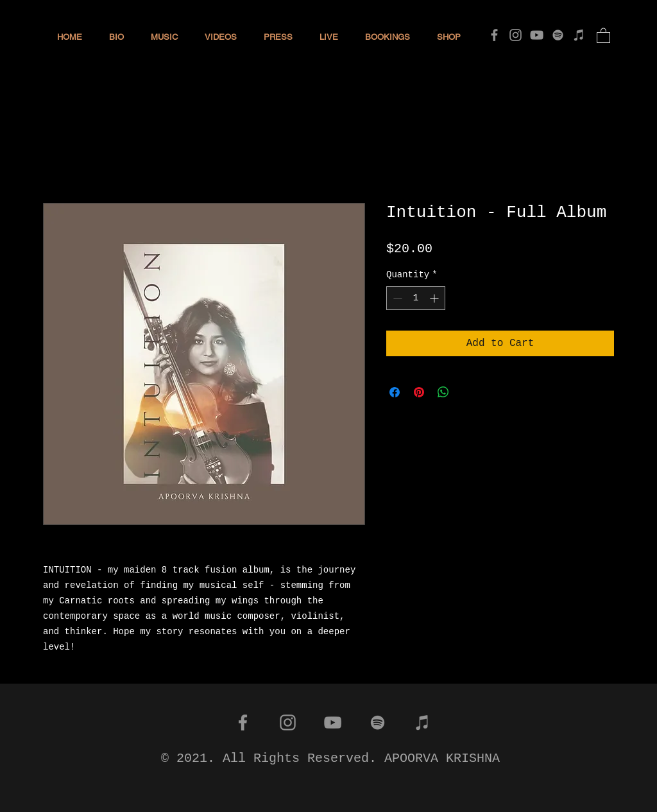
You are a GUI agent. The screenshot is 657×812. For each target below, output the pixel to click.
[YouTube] (537, 35)
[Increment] (435, 298)
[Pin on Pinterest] (419, 392)
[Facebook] (494, 35)
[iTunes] (579, 35)
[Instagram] (516, 35)
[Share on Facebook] (395, 392)
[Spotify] (558, 35)
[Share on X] (468, 392)
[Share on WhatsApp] (443, 392)
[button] (603, 35)
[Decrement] (396, 298)
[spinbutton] (416, 298)
